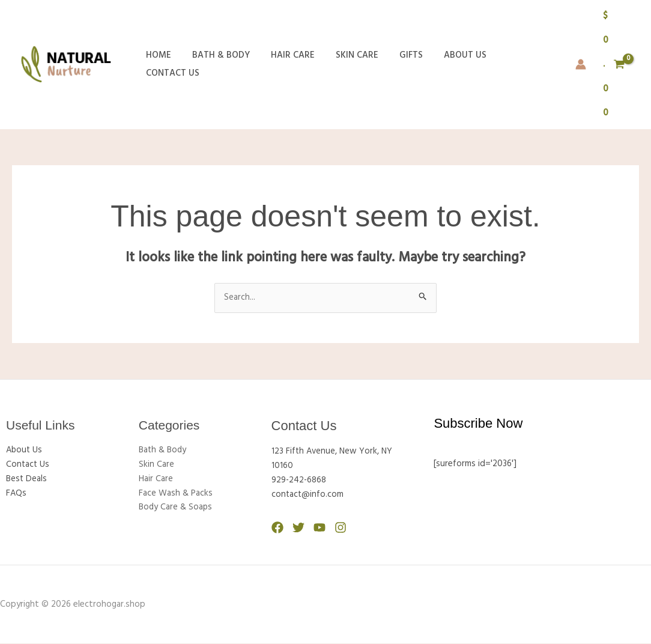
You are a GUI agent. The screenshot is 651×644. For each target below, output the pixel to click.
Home (157, 64)
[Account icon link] (580, 64)
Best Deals (27, 479)
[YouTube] (319, 528)
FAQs (17, 494)
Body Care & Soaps (177, 508)
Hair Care (285, 64)
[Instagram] (341, 528)
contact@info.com (308, 496)
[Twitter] (298, 528)
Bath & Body (216, 64)
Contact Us (514, 64)
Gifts (397, 64)
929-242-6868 (299, 481)
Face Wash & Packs (176, 494)
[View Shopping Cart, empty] (613, 65)
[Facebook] (277, 528)
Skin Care (346, 64)
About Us (448, 64)
